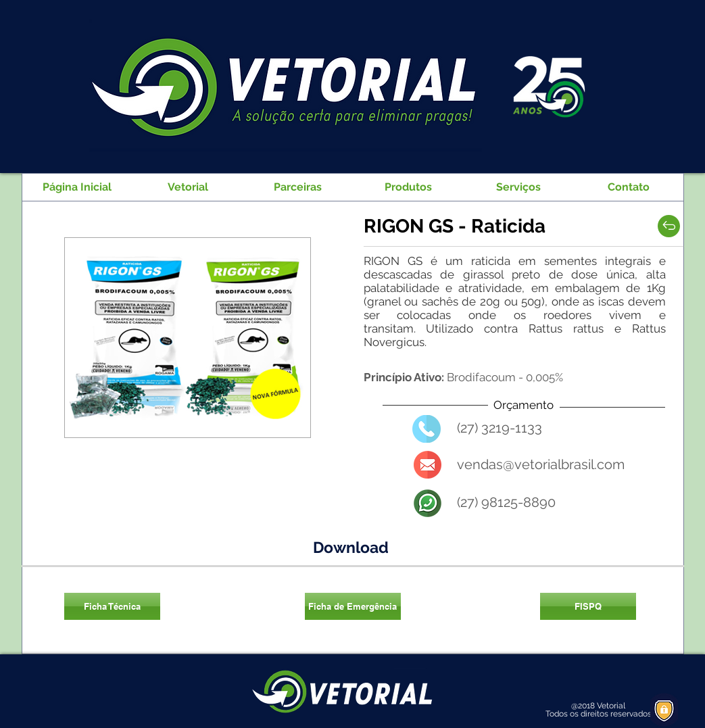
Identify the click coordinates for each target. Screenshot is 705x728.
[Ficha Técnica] (112, 606)
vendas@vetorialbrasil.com (541, 464)
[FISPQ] (588, 606)
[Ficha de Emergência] (353, 606)
